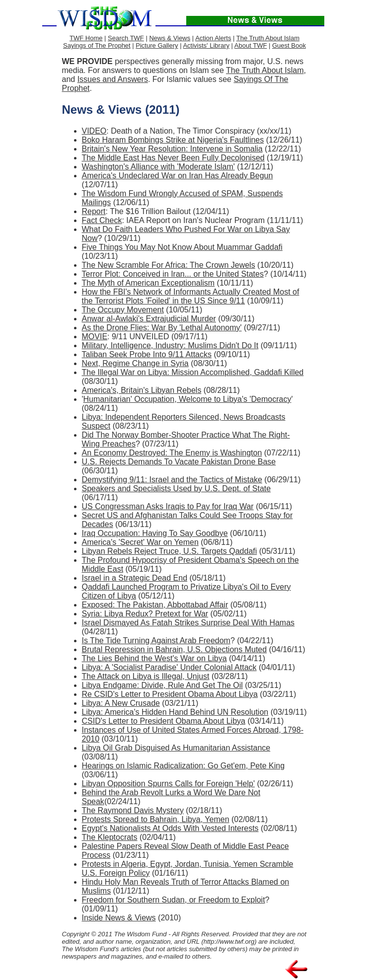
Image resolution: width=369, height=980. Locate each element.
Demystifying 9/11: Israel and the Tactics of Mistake (172, 480)
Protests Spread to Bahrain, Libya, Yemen (156, 819)
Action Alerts (213, 38)
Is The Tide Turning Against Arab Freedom (156, 641)
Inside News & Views (119, 918)
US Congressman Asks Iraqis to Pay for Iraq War (168, 506)
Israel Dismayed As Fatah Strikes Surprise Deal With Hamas (188, 623)
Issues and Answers (113, 79)
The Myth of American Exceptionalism (148, 283)
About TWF (251, 45)
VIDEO (94, 131)
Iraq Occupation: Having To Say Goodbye (155, 533)
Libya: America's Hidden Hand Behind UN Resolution (175, 712)
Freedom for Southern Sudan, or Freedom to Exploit (174, 900)
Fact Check (102, 220)
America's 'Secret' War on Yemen (140, 542)
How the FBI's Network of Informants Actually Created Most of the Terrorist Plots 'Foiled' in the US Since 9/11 (191, 296)
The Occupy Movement (123, 310)
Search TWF (126, 38)
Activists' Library (206, 45)
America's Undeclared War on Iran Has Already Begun (178, 176)
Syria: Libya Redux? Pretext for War (145, 614)
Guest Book (289, 45)
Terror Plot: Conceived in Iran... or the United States (173, 274)
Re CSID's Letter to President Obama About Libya (170, 694)
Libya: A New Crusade (121, 703)
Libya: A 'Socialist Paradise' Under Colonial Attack (169, 667)
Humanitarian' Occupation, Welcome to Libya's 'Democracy (187, 399)
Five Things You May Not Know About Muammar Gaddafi (182, 247)
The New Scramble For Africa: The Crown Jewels (169, 265)
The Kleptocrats (110, 837)
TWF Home (86, 38)
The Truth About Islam (268, 38)
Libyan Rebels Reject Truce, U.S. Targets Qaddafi (170, 551)
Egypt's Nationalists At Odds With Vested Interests (170, 828)
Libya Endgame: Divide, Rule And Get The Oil (162, 685)
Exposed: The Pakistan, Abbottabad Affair (155, 605)
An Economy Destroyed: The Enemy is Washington (172, 453)
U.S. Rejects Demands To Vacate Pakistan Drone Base (179, 462)
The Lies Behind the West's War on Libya (154, 658)
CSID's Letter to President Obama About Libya (164, 721)
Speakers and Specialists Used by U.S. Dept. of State (177, 489)
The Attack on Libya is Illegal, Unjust (146, 676)
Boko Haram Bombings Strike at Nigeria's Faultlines (173, 140)
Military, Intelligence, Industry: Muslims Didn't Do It (170, 345)
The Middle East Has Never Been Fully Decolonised (173, 158)
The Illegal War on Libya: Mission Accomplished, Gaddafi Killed (193, 372)
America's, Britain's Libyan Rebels (142, 390)
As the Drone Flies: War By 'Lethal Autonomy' (162, 328)
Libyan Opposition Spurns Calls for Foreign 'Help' (169, 784)
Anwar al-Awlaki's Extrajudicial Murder (149, 319)
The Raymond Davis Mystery (133, 810)
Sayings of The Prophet (97, 45)
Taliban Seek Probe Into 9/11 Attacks (147, 354)
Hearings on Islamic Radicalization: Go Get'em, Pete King (184, 766)
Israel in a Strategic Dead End (135, 578)
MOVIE (95, 337)
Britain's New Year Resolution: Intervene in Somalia (172, 149)
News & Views (170, 38)
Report (94, 211)
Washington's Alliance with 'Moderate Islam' (158, 167)
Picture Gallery (157, 45)
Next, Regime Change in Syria (135, 363)
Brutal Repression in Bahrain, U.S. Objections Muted (175, 649)
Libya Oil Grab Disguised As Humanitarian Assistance (176, 748)
